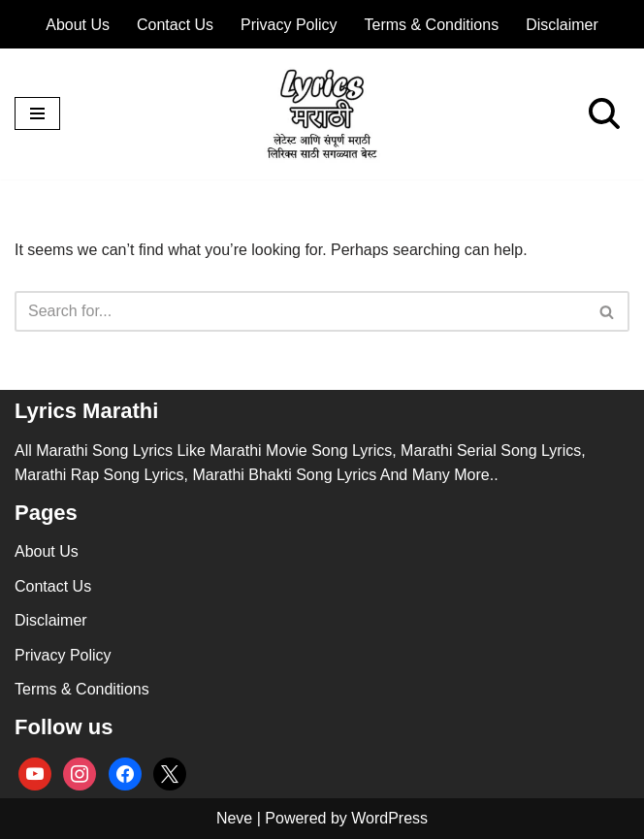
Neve (234, 818)
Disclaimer (562, 25)
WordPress (389, 818)
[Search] (604, 113)
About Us (78, 25)
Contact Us (175, 25)
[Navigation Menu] (37, 113)
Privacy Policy (289, 25)
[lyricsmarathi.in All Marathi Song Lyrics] (322, 114)
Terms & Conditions (432, 25)
